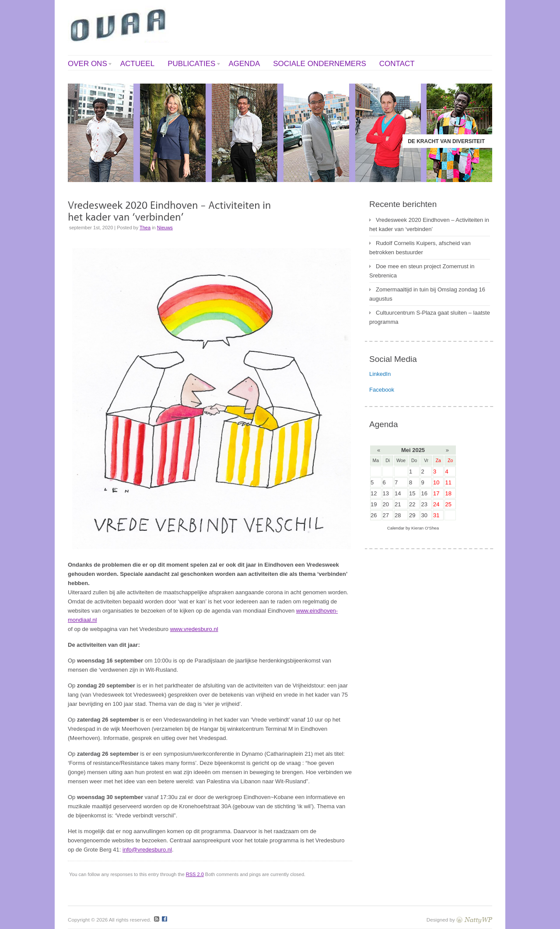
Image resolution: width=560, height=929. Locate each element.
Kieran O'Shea (425, 528)
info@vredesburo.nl (147, 850)
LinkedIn (380, 374)
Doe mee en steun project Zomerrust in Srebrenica (422, 271)
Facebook (382, 390)
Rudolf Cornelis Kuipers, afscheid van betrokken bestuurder (420, 248)
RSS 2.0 (195, 874)
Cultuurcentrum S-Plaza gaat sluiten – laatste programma (430, 317)
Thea (145, 228)
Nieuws (165, 228)
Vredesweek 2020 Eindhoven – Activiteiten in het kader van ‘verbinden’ (429, 224)
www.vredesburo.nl (194, 629)
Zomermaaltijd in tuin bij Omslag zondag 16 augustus (427, 294)
